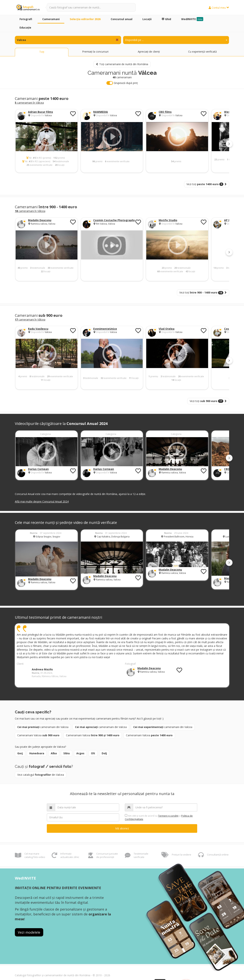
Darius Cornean (38, 469)
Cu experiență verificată (202, 52)
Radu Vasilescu (38, 329)
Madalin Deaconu (40, 220)
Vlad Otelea (167, 329)
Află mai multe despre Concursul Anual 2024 (42, 501)
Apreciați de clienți (149, 52)
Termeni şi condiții (168, 816)
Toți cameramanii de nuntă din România (122, 64)
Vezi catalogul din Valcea (41, 775)
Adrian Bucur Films (41, 112)
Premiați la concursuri (95, 52)
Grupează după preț (122, 83)
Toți (42, 52)
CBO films (165, 112)
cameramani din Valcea (43, 727)
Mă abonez (122, 828)
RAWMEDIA (101, 112)
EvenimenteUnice (105, 329)
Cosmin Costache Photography (114, 220)
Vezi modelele (29, 932)
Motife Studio (168, 220)
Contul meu (219, 8)
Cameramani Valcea (38, 735)
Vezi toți (207, 184)
